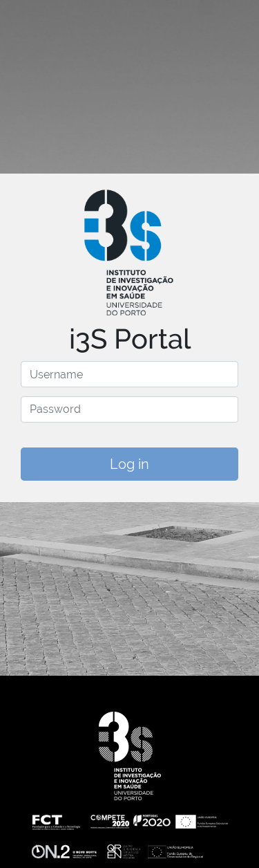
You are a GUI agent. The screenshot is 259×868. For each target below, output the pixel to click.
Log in (129, 464)
